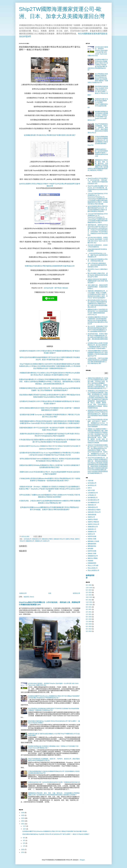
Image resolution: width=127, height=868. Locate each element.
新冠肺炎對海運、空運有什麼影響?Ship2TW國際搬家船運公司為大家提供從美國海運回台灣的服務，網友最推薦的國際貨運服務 (98, 337)
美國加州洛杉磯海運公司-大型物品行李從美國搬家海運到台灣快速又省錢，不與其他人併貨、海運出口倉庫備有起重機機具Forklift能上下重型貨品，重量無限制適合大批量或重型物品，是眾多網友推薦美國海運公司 (50, 382)
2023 (23, 818)
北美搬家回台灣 (93, 493)
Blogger (82, 860)
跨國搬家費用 (92, 563)
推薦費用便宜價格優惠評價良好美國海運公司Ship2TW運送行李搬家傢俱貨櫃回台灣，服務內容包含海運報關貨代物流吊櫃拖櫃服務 (98, 414)
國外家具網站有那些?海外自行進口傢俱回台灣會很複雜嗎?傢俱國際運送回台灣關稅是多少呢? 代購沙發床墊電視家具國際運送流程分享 (97, 304)
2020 (23, 850)
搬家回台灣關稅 (93, 558)
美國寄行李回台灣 (93, 524)
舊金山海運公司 (93, 568)
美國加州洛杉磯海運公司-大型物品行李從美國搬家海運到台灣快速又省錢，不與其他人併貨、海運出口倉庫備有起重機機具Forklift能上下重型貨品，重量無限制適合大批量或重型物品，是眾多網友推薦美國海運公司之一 (98, 383)
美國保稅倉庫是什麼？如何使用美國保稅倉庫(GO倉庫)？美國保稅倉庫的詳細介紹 (54, 782)
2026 (23, 813)
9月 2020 (89, 617)
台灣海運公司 (92, 495)
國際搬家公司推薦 (93, 541)
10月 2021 (89, 605)
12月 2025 (89, 588)
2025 (23, 815)
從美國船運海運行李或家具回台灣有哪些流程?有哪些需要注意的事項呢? (50, 135)
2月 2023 (89, 592)
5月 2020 (89, 626)
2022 (23, 821)
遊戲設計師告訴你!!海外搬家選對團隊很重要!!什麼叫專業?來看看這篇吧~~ (98, 281)
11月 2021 (89, 602)
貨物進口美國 (92, 553)
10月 (25, 829)
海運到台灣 (46, 541)
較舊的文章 (76, 593)
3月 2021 (89, 609)
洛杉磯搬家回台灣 (93, 502)
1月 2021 (89, 614)
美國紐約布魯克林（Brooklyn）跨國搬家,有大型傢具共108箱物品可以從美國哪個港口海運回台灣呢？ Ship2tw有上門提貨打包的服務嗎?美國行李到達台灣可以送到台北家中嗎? (50, 489)
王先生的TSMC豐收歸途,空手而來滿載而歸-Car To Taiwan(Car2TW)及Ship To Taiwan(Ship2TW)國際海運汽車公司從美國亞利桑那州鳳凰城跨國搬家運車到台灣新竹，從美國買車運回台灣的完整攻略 (98, 199)
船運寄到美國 (92, 551)
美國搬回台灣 (39, 541)
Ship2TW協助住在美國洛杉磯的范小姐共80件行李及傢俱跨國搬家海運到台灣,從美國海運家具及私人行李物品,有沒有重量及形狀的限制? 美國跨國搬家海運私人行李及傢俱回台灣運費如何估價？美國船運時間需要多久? (50, 366)
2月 (24, 843)
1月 (24, 846)
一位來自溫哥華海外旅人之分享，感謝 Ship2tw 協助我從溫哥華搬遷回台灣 (98, 255)
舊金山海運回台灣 (93, 570)
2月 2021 (89, 612)
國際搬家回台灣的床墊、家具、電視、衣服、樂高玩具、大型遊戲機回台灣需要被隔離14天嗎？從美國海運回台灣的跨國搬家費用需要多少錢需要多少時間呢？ (98, 165)
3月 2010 (89, 631)
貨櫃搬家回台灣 (93, 556)
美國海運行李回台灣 (59, 539)
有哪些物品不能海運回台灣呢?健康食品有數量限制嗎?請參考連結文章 (50, 266)
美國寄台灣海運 (70, 539)
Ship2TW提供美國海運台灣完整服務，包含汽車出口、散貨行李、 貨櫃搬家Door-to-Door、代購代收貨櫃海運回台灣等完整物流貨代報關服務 (98, 423)
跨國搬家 (90, 561)
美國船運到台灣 (30, 541)
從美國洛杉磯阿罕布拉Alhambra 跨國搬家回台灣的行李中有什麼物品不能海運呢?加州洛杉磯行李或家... (55, 831)
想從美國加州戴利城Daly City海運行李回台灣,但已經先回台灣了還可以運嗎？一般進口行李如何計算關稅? (56, 834)
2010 (23, 852)
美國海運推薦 (92, 515)
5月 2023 (89, 590)
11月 (25, 826)
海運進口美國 (92, 539)
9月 (24, 838)
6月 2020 (89, 624)
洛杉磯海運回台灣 (93, 500)
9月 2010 (89, 629)
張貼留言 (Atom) (29, 597)
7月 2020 (89, 622)
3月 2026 (89, 585)
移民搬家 (90, 549)
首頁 (50, 593)
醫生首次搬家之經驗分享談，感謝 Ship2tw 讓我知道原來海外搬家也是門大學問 (98, 275)
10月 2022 (89, 597)
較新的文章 (23, 593)
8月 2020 (89, 619)
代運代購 (90, 481)
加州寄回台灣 (92, 485)
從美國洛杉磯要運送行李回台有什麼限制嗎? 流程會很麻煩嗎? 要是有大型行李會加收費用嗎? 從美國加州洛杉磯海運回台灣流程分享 (98, 320)
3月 (24, 840)
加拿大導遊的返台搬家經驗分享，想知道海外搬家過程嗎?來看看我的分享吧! (97, 265)
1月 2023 (89, 595)
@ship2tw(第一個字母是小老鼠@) (56, 288)
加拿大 (90, 488)
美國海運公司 (92, 505)
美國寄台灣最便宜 (93, 522)
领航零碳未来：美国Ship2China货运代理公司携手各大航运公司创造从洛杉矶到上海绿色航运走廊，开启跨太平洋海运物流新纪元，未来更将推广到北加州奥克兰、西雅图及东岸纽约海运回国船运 (98, 230)
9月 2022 (89, 600)
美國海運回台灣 (36, 539)
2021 (23, 824)
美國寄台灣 (91, 517)
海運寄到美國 (92, 536)
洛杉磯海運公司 (93, 498)
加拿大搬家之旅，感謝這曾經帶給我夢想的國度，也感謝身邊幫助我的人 (98, 287)
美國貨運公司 (92, 529)
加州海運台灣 (28, 539)
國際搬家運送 (92, 546)
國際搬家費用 (92, 544)
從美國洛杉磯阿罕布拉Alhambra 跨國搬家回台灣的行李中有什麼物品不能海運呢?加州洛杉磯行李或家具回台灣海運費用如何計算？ (98, 65)
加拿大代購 (91, 490)
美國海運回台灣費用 (47, 539)
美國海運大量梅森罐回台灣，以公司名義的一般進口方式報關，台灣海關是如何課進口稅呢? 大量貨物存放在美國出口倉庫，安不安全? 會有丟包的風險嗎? (98, 294)
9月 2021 (89, 607)
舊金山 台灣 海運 (93, 565)
